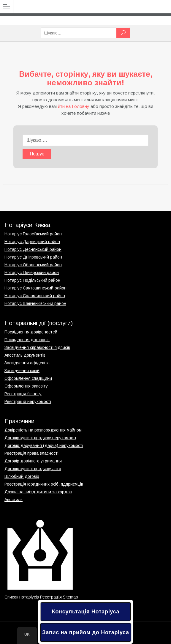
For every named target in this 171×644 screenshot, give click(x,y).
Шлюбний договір (22, 476)
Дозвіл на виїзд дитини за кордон (38, 492)
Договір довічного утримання (33, 461)
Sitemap (71, 597)
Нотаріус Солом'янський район (35, 296)
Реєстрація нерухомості (28, 401)
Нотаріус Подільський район (32, 280)
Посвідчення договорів (27, 340)
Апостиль (14, 500)
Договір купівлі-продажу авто (33, 469)
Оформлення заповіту (26, 386)
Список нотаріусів (22, 597)
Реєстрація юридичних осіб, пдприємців (44, 484)
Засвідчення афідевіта (27, 363)
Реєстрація (51, 597)
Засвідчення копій (22, 371)
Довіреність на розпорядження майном (43, 430)
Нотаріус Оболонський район (33, 265)
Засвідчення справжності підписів (37, 347)
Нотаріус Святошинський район (35, 288)
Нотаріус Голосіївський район (33, 234)
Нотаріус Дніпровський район (33, 257)
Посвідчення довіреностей (31, 332)
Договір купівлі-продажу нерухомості (40, 438)
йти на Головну (74, 106)
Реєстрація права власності (31, 453)
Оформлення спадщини (28, 378)
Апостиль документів (25, 355)
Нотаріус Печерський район (32, 273)
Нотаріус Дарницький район (32, 242)
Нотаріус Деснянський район (33, 249)
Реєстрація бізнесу (23, 394)
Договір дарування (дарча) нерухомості (44, 445)
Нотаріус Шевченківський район (35, 303)
